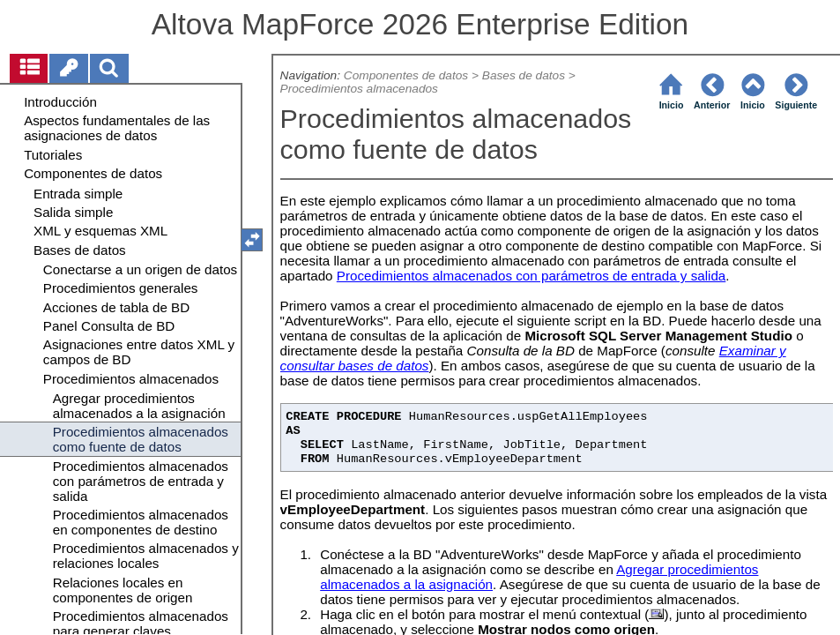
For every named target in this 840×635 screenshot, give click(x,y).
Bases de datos (524, 75)
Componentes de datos (406, 75)
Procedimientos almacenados (359, 89)
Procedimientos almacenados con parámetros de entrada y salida (532, 276)
